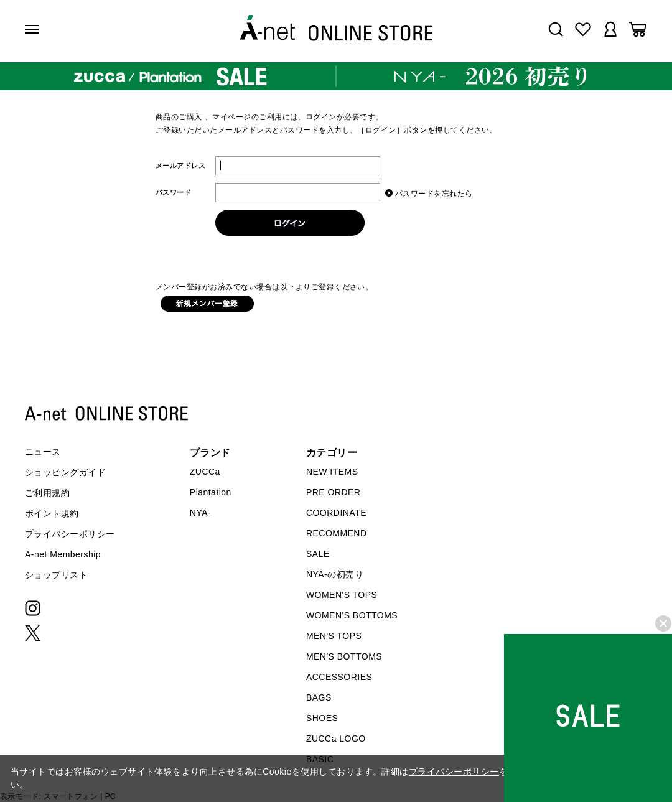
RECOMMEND (337, 533)
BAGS (319, 697)
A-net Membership (63, 554)
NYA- (200, 513)
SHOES (322, 718)
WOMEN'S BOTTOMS (352, 615)
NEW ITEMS (332, 472)
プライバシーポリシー (70, 534)
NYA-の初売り (335, 574)
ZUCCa (205, 472)
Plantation (211, 492)
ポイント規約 (52, 513)
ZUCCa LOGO (336, 739)
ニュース (43, 452)
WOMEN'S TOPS (342, 595)
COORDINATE (336, 513)
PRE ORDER (334, 492)
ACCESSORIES (339, 677)
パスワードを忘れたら (434, 193)
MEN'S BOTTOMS (344, 656)
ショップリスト (56, 575)
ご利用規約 (47, 493)
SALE (318, 554)
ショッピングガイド (65, 472)
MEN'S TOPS (334, 636)
